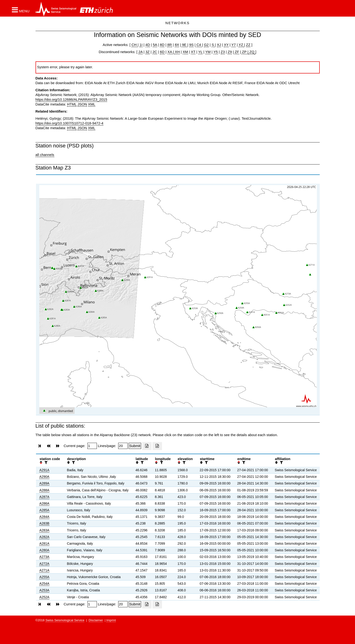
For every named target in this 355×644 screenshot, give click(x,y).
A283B (44, 523)
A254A (44, 584)
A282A (44, 537)
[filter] (45, 463)
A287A (44, 497)
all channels (45, 155)
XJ (219, 45)
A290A (44, 477)
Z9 (230, 52)
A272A (44, 564)
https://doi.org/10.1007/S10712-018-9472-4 (70, 123)
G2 (206, 45)
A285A (44, 510)
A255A (44, 577)
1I (141, 45)
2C (155, 52)
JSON (82, 104)
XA (170, 52)
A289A (44, 483)
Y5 (216, 52)
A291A (44, 470)
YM (208, 52)
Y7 (234, 45)
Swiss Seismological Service (65, 620)
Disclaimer (96, 620)
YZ (241, 45)
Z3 (223, 52)
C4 (199, 45)
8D (162, 45)
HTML (72, 104)
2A (140, 52)
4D (148, 45)
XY (226, 45)
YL (200, 52)
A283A (44, 530)
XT (193, 52)
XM (185, 52)
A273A (44, 557)
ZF (236, 52)
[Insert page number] (92, 446)
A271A (44, 570)
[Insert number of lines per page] (123, 446)
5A (155, 45)
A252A (44, 597)
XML (92, 104)
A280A (44, 550)
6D (162, 52)
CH (135, 45)
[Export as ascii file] (157, 446)
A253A (44, 590)
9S (191, 45)
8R (169, 45)
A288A (44, 490)
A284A (44, 517)
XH (177, 52)
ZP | (245, 52)
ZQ (251, 52)
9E (184, 45)
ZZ (248, 45)
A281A (44, 544)
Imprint (111, 620)
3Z (148, 52)
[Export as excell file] (147, 446)
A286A (44, 503)
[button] (21, 10)
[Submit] (135, 446)
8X (177, 45)
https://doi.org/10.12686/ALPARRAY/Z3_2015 (71, 99)
